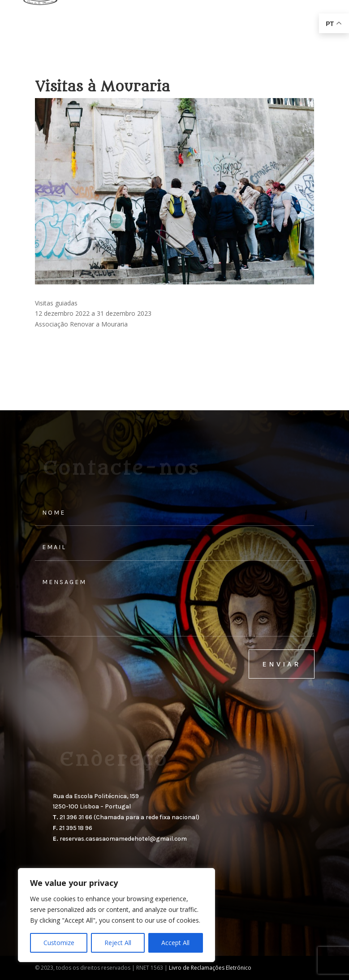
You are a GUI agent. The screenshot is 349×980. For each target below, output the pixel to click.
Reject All (118, 943)
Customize (59, 943)
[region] (116, 915)
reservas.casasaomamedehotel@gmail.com (123, 839)
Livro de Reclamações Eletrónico (210, 968)
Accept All (175, 943)
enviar (282, 664)
